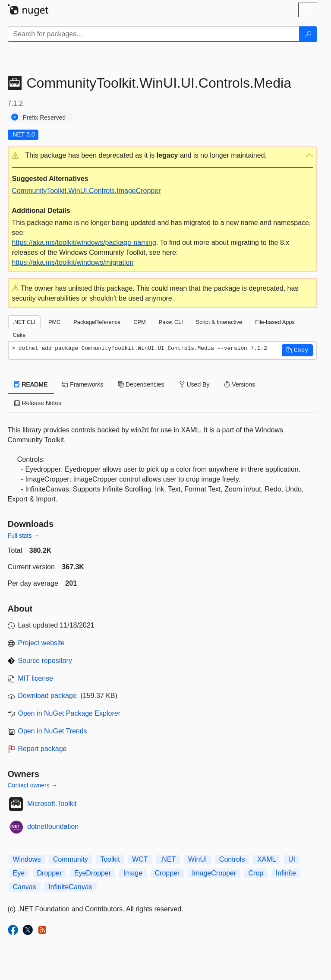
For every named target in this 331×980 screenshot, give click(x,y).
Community (71, 859)
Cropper (167, 873)
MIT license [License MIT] (36, 678)
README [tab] (31, 384)
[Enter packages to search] (154, 34)
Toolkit (110, 859)
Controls (232, 859)
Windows (27, 859)
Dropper (50, 873)
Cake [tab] (19, 335)
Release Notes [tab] (38, 403)
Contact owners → (33, 785)
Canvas (25, 887)
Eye (19, 873)
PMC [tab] (54, 322)
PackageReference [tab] (97, 322)
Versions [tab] (240, 384)
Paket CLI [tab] (171, 322)
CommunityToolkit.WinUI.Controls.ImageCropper (87, 191)
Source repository (45, 661)
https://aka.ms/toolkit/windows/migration (73, 262)
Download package (47, 696)
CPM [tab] (139, 322)
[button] (162, 156)
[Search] (308, 34)
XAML (267, 859)
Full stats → (24, 536)
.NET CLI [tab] (24, 322)
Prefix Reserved (44, 117)
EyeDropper (93, 873)
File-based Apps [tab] (275, 322)
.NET (168, 859)
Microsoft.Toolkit (52, 804)
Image (133, 873)
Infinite (286, 873)
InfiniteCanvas (70, 887)
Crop (256, 873)
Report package (43, 749)
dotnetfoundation (53, 826)
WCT (140, 859)
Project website (42, 643)
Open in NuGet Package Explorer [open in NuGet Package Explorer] (69, 713)
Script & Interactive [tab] (219, 322)
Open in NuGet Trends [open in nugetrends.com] (53, 731)
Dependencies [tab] (141, 384)
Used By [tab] (194, 384)
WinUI (198, 859)
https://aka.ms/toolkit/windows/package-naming (84, 243)
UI (292, 859)
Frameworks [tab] (83, 384)
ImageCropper (214, 873)
